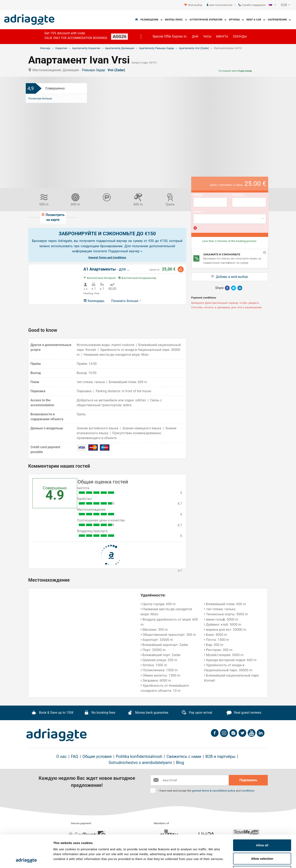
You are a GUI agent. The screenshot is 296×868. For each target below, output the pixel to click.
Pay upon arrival (197, 713)
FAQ (75, 757)
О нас (61, 757)
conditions (248, 791)
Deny (262, 841)
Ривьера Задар (94, 70)
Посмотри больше (40, 98)
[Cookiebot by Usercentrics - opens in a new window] (26, 860)
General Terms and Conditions (107, 257)
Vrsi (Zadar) (117, 70)
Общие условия (97, 757)
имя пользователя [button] (222, 5)
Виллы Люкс (176, 20)
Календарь (94, 301)
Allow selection (262, 828)
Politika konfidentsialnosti (139, 757)
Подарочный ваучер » (125, 251)
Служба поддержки (252, 5)
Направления (279, 20)
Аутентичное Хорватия (208, 20)
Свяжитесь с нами (184, 757)
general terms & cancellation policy (213, 791)
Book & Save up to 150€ (53, 713)
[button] (272, 5)
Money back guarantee (148, 713)
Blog (180, 763)
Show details (213, 860)
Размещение (151, 20)
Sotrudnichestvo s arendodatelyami (140, 763)
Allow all (262, 815)
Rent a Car (256, 20)
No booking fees (100, 713)
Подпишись (248, 780)
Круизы (236, 20)
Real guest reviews (244, 713)
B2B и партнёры (220, 757)
